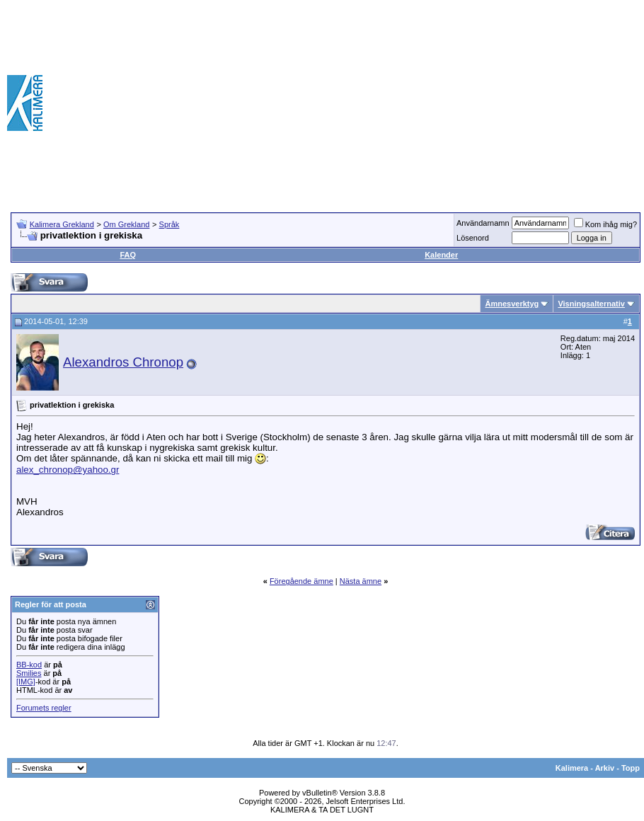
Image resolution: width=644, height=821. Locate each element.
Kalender (441, 255)
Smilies (29, 673)
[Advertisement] (447, 103)
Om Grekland (126, 224)
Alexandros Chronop (123, 362)
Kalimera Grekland (62, 224)
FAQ (128, 255)
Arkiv (605, 768)
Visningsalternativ (591, 304)
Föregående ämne (301, 581)
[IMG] (26, 682)
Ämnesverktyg (512, 304)
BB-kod (29, 665)
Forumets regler (44, 708)
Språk (169, 224)
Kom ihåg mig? (605, 224)
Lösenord (473, 238)
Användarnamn (483, 223)
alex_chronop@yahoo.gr (68, 470)
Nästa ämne (361, 581)
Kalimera (572, 768)
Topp (631, 768)
